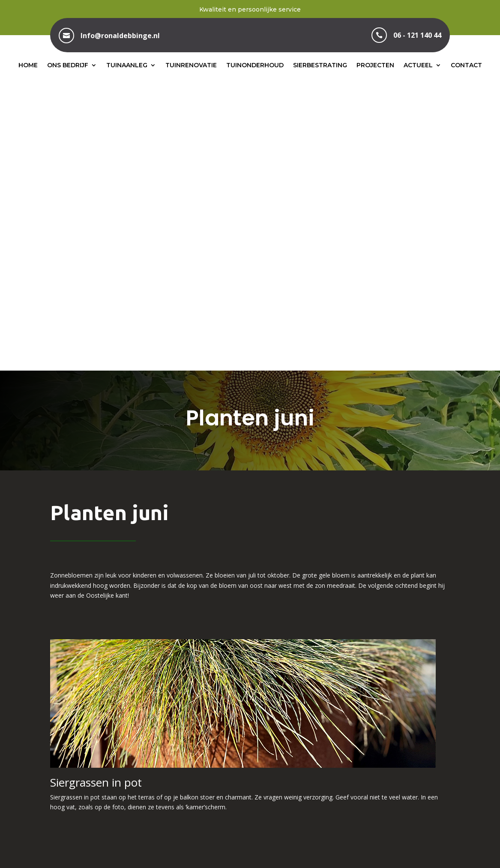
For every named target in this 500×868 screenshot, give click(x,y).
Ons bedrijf (68, 65)
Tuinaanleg (127, 65)
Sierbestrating (320, 65)
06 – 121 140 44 (250, 771)
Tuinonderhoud (255, 65)
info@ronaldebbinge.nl (391, 771)
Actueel (418, 65)
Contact (466, 65)
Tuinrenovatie (191, 65)
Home (28, 65)
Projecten (375, 65)
